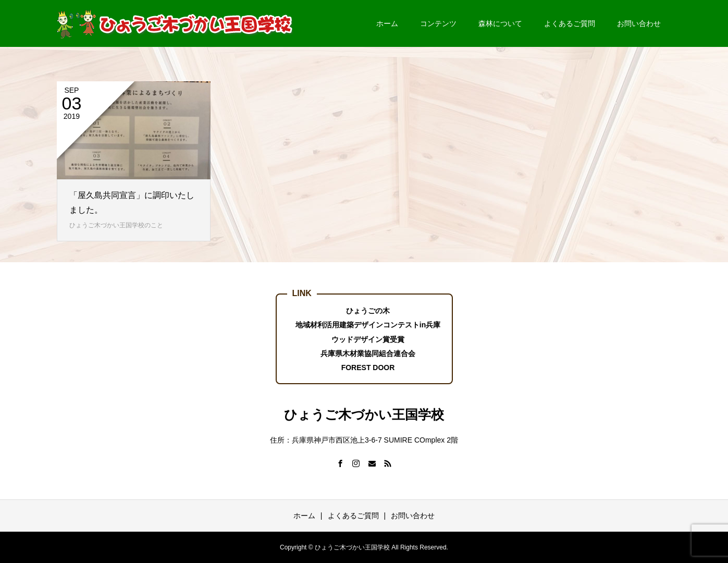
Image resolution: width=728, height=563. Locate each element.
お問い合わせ (639, 23)
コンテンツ (438, 23)
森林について (500, 23)
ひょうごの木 (368, 311)
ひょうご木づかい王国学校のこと (116, 225)
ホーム (387, 23)
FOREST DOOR (368, 368)
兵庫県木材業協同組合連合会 (368, 353)
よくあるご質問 (570, 23)
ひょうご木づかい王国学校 (364, 414)
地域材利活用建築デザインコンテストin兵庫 (368, 325)
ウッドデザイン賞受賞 (368, 339)
